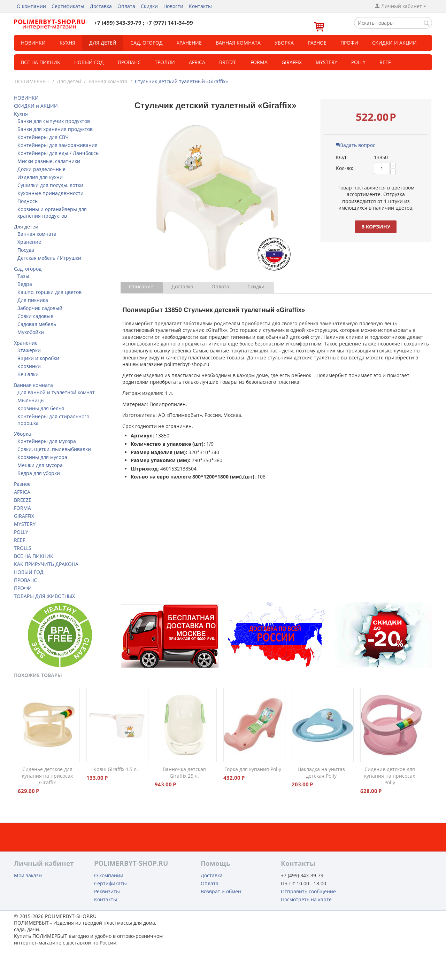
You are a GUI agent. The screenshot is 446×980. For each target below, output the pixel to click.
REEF (385, 62)
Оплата (126, 6)
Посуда (26, 250)
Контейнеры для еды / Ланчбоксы (59, 153)
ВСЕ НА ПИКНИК (34, 556)
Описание (141, 286)
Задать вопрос (356, 145)
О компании (31, 6)
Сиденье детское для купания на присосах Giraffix (47, 776)
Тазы (23, 276)
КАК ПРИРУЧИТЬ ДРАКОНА (46, 564)
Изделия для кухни (40, 177)
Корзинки (29, 366)
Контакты (200, 6)
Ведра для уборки (39, 473)
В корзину (376, 227)
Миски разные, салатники (49, 161)
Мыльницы (31, 400)
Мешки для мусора (40, 465)
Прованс (129, 62)
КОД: (342, 157)
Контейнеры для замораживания (57, 145)
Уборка (284, 43)
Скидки (149, 6)
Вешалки (28, 374)
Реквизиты (107, 891)
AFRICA (22, 492)
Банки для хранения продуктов (55, 129)
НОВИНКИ (33, 43)
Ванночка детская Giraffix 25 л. (184, 772)
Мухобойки (31, 332)
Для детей (103, 43)
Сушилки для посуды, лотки (50, 185)
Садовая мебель (37, 324)
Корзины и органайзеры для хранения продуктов (52, 212)
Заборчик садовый (40, 308)
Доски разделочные (41, 169)
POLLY (358, 62)
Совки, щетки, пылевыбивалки (54, 449)
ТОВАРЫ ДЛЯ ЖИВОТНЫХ (44, 596)
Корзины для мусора (42, 457)
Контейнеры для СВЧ (43, 137)
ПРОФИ (23, 588)
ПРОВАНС (25, 580)
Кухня (67, 43)
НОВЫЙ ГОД (29, 572)
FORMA (259, 62)
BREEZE (228, 62)
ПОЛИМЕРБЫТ (32, 81)
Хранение (189, 43)
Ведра (25, 284)
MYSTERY (326, 62)
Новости (173, 6)
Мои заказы (28, 875)
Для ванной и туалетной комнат (56, 392)
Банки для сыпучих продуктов (54, 121)
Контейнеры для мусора (47, 441)
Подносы (28, 201)
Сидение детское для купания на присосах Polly (390, 776)
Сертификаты (68, 6)
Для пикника (33, 300)
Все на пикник (41, 62)
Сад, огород (147, 43)
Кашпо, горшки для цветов (49, 292)
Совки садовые (35, 316)
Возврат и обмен (221, 891)
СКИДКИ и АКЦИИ (394, 43)
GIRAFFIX (292, 62)
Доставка (101, 6)
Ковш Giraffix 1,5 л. (116, 769)
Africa (197, 62)
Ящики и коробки (38, 358)
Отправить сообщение (308, 891)
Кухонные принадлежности (51, 193)
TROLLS (23, 548)
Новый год (89, 62)
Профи (349, 43)
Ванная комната (238, 43)
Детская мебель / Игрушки (49, 258)
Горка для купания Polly (253, 769)
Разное (317, 43)
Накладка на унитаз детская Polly (321, 772)
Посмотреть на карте (306, 899)
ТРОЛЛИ (165, 62)
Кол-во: (345, 168)
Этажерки (29, 350)
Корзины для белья (41, 408)
